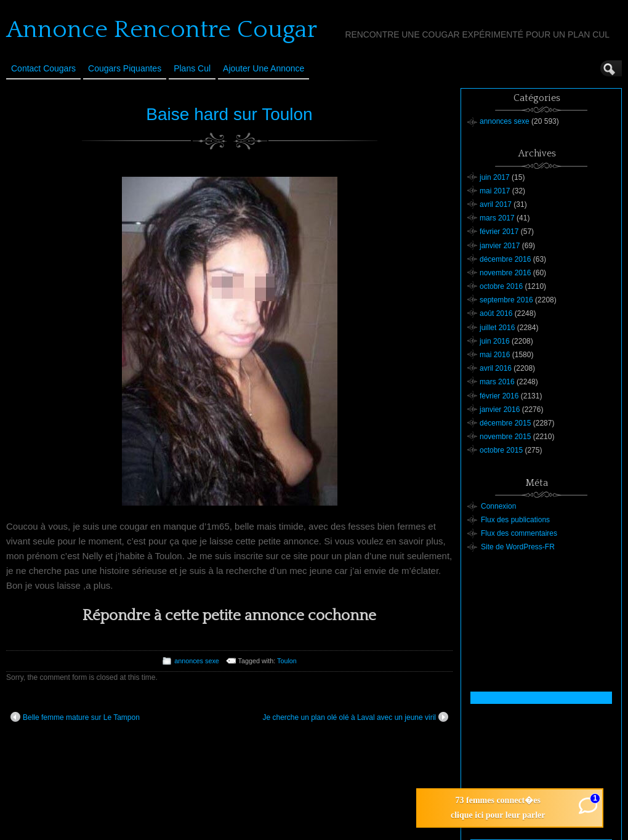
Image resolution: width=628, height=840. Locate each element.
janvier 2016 (500, 410)
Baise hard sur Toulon (229, 114)
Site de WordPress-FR (518, 547)
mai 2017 (495, 191)
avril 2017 (496, 204)
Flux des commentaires (519, 533)
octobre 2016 (501, 286)
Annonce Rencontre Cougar (162, 30)
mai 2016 (495, 355)
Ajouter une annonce (264, 68)
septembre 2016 (506, 300)
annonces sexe (197, 661)
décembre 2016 (505, 259)
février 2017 (499, 232)
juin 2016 (495, 341)
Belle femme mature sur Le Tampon (75, 717)
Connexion (498, 506)
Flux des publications (515, 520)
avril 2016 (496, 368)
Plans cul (192, 68)
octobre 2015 (501, 450)
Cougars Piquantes (125, 68)
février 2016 (499, 396)
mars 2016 (497, 382)
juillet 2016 (497, 328)
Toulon (287, 661)
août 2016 (496, 313)
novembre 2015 (505, 437)
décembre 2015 (505, 423)
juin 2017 (495, 177)
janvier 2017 (500, 246)
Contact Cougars (43, 68)
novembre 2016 (505, 273)
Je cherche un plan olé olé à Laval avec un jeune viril (355, 717)
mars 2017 (497, 218)
